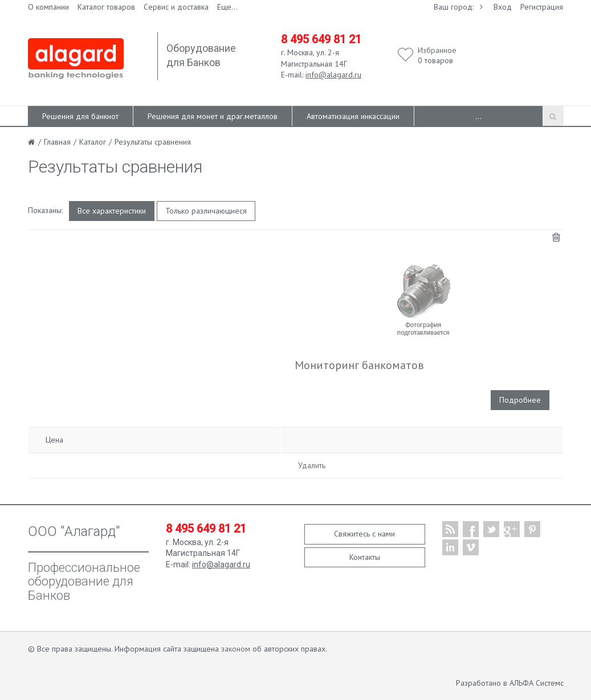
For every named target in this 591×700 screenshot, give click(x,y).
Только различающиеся (206, 211)
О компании (48, 7)
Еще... (227, 7)
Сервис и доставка (176, 7)
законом (236, 649)
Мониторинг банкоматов (359, 365)
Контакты (365, 557)
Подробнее (520, 400)
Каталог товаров (106, 7)
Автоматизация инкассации (353, 116)
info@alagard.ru (333, 75)
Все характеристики (112, 211)
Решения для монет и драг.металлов (213, 116)
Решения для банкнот (80, 116)
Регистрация (542, 7)
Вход (503, 7)
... (478, 116)
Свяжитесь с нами (364, 534)
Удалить (312, 465)
